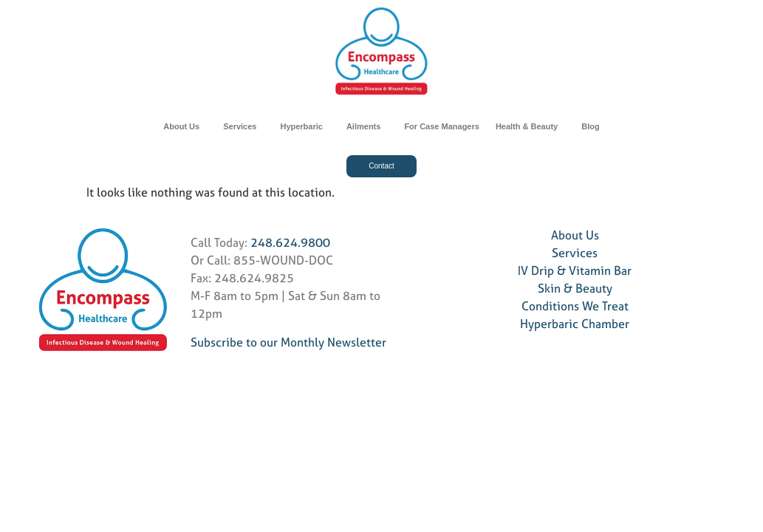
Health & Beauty (530, 126)
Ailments (367, 126)
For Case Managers (441, 126)
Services (243, 126)
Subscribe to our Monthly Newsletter (288, 342)
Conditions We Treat (575, 306)
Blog (590, 126)
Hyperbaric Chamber (575, 324)
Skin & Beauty (575, 288)
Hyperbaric (305, 126)
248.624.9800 (290, 242)
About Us (185, 126)
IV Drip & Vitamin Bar (575, 270)
